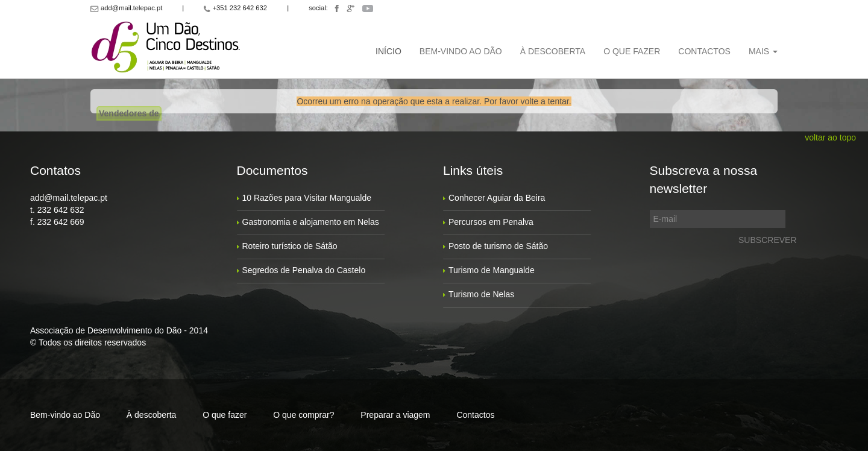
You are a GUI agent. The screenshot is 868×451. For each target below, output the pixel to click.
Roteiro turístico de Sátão (290, 246)
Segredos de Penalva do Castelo (304, 270)
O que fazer (632, 51)
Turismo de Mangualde (492, 270)
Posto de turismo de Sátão (498, 246)
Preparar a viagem (395, 415)
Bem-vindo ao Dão (461, 51)
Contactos (704, 51)
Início (388, 51)
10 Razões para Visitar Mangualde (307, 198)
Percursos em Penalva (491, 222)
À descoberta (553, 51)
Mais (763, 51)
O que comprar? (303, 415)
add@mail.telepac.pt (69, 198)
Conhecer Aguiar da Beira (497, 198)
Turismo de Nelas (481, 294)
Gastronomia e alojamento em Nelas (311, 222)
